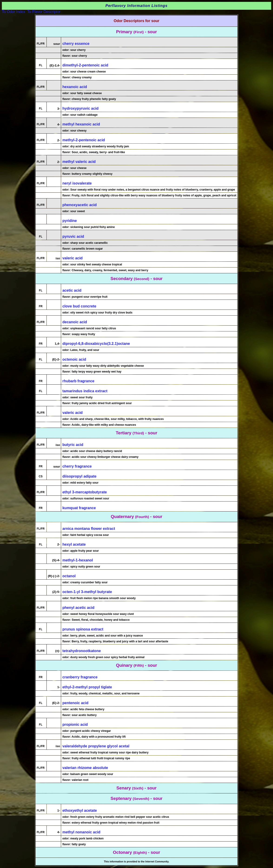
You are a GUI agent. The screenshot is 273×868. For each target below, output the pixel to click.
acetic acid (72, 290)
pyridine (69, 221)
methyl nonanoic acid (81, 832)
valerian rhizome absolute (85, 768)
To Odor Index (14, 12)
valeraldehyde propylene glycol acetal (96, 746)
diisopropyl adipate (79, 476)
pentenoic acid (75, 703)
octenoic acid (74, 359)
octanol (69, 576)
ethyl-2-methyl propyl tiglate (87, 687)
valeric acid (72, 258)
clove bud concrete (79, 306)
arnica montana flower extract (89, 529)
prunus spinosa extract (83, 629)
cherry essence (76, 44)
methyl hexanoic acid (81, 124)
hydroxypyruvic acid (80, 108)
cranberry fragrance (80, 677)
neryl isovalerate (77, 183)
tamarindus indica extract (85, 391)
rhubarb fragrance (78, 381)
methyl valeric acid (79, 162)
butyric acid (73, 445)
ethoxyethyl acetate (80, 810)
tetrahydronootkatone (81, 651)
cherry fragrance (77, 466)
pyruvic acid (73, 236)
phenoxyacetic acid (79, 205)
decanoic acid (75, 322)
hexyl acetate (74, 544)
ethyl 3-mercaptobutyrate (84, 492)
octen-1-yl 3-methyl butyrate (87, 592)
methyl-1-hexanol (78, 560)
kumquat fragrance (79, 508)
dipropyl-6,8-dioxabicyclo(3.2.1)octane (96, 344)
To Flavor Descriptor (44, 12)
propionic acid (75, 724)
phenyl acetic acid (78, 608)
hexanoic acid (75, 87)
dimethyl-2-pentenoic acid (85, 65)
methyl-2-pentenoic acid (84, 140)
